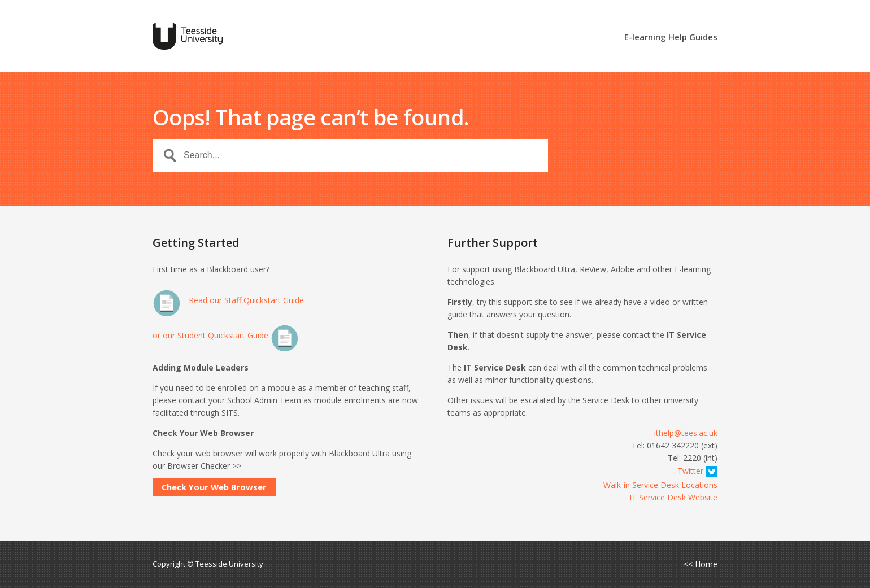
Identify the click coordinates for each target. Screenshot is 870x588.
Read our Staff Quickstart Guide (228, 300)
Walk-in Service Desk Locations (660, 485)
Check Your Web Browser (214, 487)
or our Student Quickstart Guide (226, 335)
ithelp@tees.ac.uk (686, 433)
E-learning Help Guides (671, 38)
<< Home (701, 564)
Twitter (697, 471)
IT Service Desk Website (673, 497)
